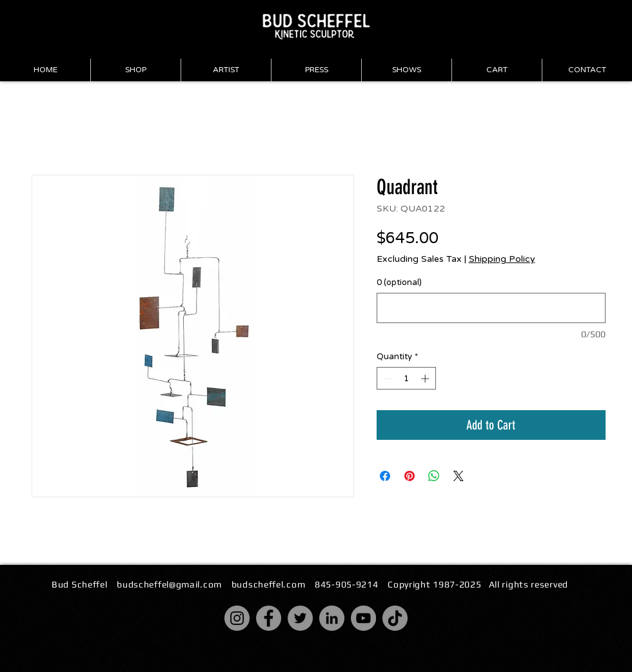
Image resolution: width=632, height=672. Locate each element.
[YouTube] (363, 618)
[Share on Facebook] (385, 476)
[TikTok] (395, 618)
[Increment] (426, 379)
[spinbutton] (406, 379)
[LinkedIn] (332, 618)
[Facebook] (269, 618)
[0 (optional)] (491, 308)
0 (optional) (399, 282)
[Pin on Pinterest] (410, 476)
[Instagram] (237, 618)
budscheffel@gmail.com (169, 584)
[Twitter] (300, 618)
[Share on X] (459, 476)
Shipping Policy (502, 259)
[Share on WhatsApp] (434, 476)
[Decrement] (386, 379)
